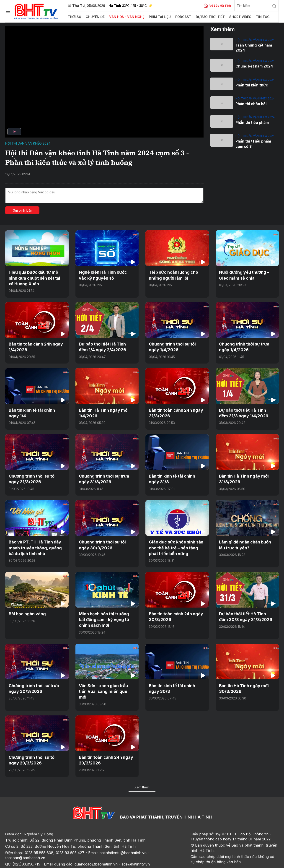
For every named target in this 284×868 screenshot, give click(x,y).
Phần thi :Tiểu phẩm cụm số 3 (256, 143)
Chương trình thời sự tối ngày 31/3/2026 (35, 474)
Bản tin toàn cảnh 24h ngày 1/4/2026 (33, 344)
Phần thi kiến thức (251, 84)
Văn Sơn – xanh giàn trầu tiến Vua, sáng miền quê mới (105, 678)
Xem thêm (142, 769)
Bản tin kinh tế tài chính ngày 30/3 (175, 678)
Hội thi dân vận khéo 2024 (28, 143)
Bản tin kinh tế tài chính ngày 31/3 (175, 474)
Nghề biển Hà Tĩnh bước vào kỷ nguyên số (105, 274)
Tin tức (253, 17)
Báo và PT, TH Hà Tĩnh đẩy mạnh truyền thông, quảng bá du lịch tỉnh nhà (35, 541)
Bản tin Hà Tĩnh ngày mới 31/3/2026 (241, 474)
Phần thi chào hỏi (250, 103)
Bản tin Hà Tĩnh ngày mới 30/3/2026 (241, 678)
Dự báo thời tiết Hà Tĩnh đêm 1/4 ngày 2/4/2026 (105, 344)
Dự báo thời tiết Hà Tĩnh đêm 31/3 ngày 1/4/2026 (245, 409)
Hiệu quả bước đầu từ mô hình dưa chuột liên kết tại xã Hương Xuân (35, 277)
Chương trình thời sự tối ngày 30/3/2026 (105, 538)
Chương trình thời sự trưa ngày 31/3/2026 (107, 474)
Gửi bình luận (22, 210)
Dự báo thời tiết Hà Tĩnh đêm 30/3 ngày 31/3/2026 (245, 608)
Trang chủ (15, 863)
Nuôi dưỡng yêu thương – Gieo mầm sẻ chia (246, 274)
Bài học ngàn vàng (25, 606)
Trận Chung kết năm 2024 (253, 47)
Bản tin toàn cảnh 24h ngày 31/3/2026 (174, 409)
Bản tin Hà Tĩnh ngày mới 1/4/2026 (101, 409)
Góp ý (45, 863)
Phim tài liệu (154, 17)
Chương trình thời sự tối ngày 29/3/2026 (35, 743)
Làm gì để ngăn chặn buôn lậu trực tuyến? (245, 538)
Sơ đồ (32, 863)
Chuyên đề (94, 17)
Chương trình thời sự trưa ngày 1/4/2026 (247, 344)
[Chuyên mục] (8, 11)
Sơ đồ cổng (63, 863)
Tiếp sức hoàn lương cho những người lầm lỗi (171, 274)
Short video (231, 17)
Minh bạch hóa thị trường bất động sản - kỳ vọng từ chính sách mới (105, 611)
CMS (240, 863)
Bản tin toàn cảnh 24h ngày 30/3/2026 (174, 608)
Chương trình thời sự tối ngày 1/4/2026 (175, 344)
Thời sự (74, 17)
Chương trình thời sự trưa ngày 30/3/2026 (37, 678)
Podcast (177, 17)
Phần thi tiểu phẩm (251, 122)
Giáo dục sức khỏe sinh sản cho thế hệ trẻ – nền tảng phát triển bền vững (176, 541)
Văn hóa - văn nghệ (123, 17)
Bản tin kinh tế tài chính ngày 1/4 (35, 409)
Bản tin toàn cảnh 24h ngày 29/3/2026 (104, 743)
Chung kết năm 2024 (253, 66)
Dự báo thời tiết (203, 17)
